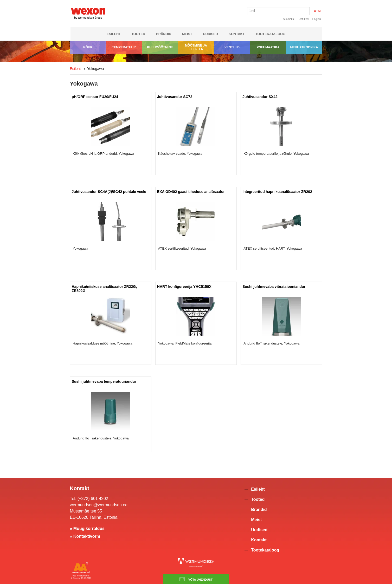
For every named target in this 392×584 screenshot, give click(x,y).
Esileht (114, 34)
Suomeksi (289, 19)
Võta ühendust (196, 579)
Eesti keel (303, 19)
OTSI (317, 11)
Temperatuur (124, 47)
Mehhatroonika (304, 47)
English (317, 19)
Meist (187, 34)
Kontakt (237, 34)
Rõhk (88, 47)
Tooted (138, 34)
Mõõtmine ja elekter (196, 47)
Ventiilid (232, 47)
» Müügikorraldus (87, 528)
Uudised (210, 34)
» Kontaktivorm (85, 536)
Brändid (164, 34)
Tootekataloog (270, 34)
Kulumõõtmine (160, 47)
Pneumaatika (268, 47)
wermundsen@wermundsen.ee (99, 505)
